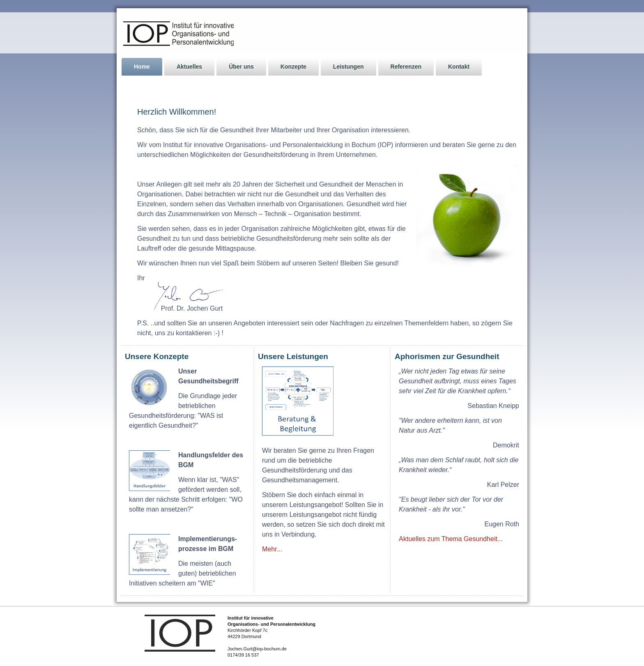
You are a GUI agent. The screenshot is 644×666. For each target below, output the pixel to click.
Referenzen (406, 67)
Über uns (241, 67)
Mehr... (272, 549)
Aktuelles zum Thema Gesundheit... (451, 539)
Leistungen (348, 67)
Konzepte (293, 67)
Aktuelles (189, 67)
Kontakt (459, 67)
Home (142, 67)
